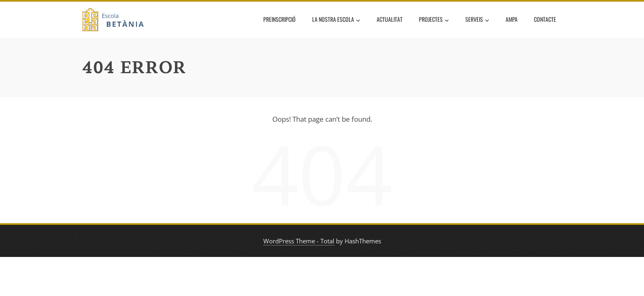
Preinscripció (279, 19)
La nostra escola (336, 20)
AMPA (512, 19)
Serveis (477, 20)
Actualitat (390, 19)
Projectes (434, 20)
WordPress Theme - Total (299, 241)
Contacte (545, 19)
